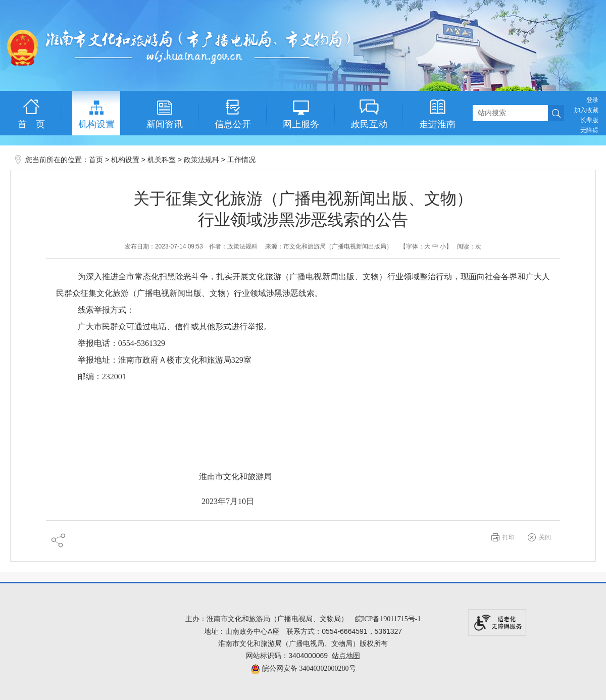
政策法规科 (201, 160)
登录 (592, 100)
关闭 (545, 537)
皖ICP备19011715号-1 (388, 619)
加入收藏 (586, 110)
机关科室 (162, 160)
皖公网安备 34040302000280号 (303, 668)
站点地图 (346, 656)
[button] (589, 120)
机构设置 (125, 160)
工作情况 (241, 160)
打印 (509, 537)
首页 (96, 160)
